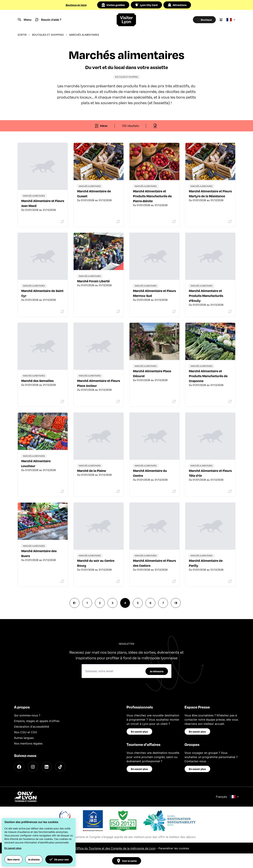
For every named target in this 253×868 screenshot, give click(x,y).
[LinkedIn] (47, 767)
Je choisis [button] (34, 859)
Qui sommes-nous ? (27, 715)
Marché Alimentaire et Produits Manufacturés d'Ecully (206, 296)
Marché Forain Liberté (93, 281)
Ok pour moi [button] (59, 859)
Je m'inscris (157, 671)
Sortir (22, 35)
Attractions (177, 5)
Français (227, 797)
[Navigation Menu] (25, 20)
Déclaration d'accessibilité (32, 727)
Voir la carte (127, 861)
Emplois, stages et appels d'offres (37, 721)
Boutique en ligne (76, 5)
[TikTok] (60, 767)
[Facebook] (19, 767)
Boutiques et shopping (48, 35)
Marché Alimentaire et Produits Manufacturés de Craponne (208, 376)
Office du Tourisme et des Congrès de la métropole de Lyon (116, 848)
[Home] (126, 20)
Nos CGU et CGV (26, 732)
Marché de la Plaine (92, 471)
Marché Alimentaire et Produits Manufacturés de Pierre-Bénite (152, 196)
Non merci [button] (14, 859)
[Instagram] (33, 767)
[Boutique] (203, 20)
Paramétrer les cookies (174, 848)
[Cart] (221, 20)
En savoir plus (139, 732)
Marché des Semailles (37, 381)
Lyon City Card (146, 5)
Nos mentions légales (28, 743)
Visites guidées (113, 5)
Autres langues (24, 738)
